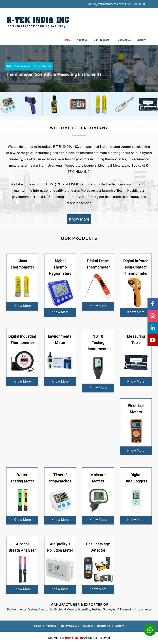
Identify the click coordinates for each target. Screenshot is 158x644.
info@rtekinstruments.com (107, 4)
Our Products (103, 40)
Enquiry (141, 40)
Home (67, 40)
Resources (87, 626)
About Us (82, 40)
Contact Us (124, 40)
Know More (79, 219)
